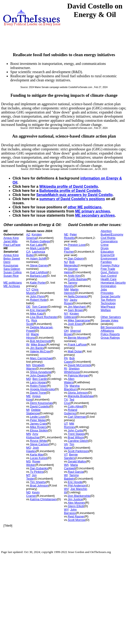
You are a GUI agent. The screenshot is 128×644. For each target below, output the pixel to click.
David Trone (38, 393)
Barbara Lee (38, 276)
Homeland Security (113, 283)
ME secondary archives (95, 215)
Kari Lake (36, 245)
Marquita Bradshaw (81, 396)
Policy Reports (110, 334)
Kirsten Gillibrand (71, 315)
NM (66, 289)
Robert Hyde (38, 300)
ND (28, 492)
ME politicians (13, 283)
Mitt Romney (69, 425)
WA (66, 465)
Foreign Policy (110, 265)
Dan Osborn (76, 258)
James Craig (38, 424)
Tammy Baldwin (71, 477)
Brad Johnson (39, 485)
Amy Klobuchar (33, 436)
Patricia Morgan (78, 375)
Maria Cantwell (71, 467)
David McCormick (80, 365)
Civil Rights (108, 238)
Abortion (106, 231)
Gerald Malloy (77, 461)
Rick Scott (32, 322)
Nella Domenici (78, 296)
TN (66, 386)
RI (65, 369)
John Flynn (37, 296)
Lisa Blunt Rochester (44, 317)
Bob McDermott (40, 341)
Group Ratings (110, 338)
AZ (28, 234)
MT (28, 475)
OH (66, 331)
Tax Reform (108, 300)
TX (66, 399)
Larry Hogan (38, 382)
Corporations (109, 241)
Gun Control (109, 276)
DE (28, 307)
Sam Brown (76, 310)
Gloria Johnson (78, 393)
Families (106, 262)
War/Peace (108, 307)
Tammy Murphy (71, 284)
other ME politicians (85, 207)
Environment (109, 258)
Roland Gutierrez (71, 412)
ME (29, 396)
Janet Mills (10, 241)
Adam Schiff (38, 258)
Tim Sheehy (38, 482)
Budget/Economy (112, 234)
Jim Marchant (77, 307)
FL (28, 320)
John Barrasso (70, 511)
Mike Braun (38, 344)
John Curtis (75, 430)
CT (28, 289)
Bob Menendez (71, 264)
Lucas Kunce (39, 458)
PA (66, 358)
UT (66, 424)
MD (29, 379)
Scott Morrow (77, 520)
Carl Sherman (77, 417)
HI (28, 334)
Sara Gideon (12, 269)
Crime (105, 245)
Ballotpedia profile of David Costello (70, 191)
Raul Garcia (76, 472)
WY (66, 510)
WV (66, 489)
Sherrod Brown (72, 332)
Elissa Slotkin (39, 430)
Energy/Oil (108, 255)
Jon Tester (32, 477)
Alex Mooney (76, 503)
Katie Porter (38, 283)
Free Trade (108, 269)
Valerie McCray (40, 351)
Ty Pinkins (37, 472)
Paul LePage (12, 245)
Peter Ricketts (70, 236)
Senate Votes (109, 320)
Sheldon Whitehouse (72, 370)
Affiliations (107, 331)
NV (66, 300)
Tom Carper (40, 307)
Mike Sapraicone (79, 320)
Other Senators (111, 317)
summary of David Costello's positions (72, 199)
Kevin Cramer (33, 494)
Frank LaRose (77, 344)
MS (29, 461)
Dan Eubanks (39, 468)
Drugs (105, 248)
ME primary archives (93, 211)
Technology (108, 303)
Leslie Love (37, 417)
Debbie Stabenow (33, 412)
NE (66, 234)
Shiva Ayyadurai (41, 372)
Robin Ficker (38, 386)
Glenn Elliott (76, 506)
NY (66, 314)
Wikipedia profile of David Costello (69, 187)
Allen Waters (69, 381)
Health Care (108, 279)
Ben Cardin (40, 379)
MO (29, 448)
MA (29, 365)
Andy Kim (74, 276)
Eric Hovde (75, 482)
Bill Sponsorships (112, 327)
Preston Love (77, 245)
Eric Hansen (38, 310)
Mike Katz (36, 314)
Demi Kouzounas (11, 264)
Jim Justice (75, 499)
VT (66, 455)
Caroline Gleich (78, 441)
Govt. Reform (109, 272)
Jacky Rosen (71, 301)
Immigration (108, 286)
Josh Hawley (33, 449)
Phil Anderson (77, 485)
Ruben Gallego (40, 241)
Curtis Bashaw (77, 279)
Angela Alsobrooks (42, 389)
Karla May (37, 455)
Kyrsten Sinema (34, 236)
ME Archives (12, 286)
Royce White (38, 441)
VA (66, 444)
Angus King (11, 238)
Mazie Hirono (33, 336)
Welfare (106, 310)
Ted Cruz (69, 401)
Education (107, 252)
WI (66, 475)
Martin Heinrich (71, 291)
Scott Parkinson (78, 451)
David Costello (40, 406)
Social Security (110, 296)
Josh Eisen (75, 324)
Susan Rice (11, 276)
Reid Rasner (76, 516)
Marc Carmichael (41, 358)
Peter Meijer (38, 420)
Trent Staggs (76, 434)
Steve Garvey (39, 265)
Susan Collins (13, 272)
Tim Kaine (69, 446)
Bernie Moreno (78, 338)
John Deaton (38, 375)
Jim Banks (37, 348)
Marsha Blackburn (72, 387)
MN (29, 434)
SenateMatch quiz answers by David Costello (75, 195)
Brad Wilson (76, 437)
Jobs (104, 289)
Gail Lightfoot (39, 272)
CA (28, 252)
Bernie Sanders (71, 456)
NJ (66, 262)
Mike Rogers (38, 427)
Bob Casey (69, 360)
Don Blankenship (79, 496)
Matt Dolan (75, 351)
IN (28, 344)
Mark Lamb (37, 248)
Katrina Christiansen (43, 499)
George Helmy (71, 271)
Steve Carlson (39, 444)
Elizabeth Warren (35, 367)
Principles (107, 293)
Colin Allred (75, 406)
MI (28, 410)
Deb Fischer (69, 250)
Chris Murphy (32, 291)
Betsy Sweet (12, 258)
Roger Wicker (33, 463)
